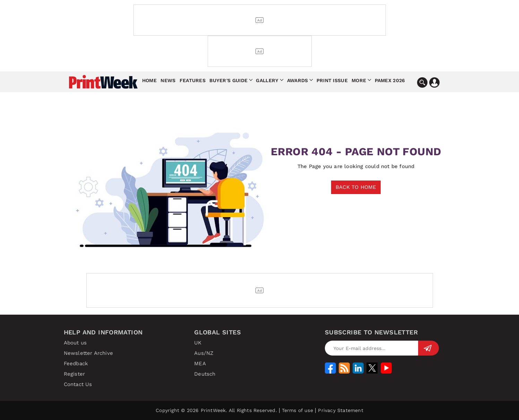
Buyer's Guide (228, 80)
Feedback (76, 364)
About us (75, 343)
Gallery (267, 80)
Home (149, 80)
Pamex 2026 (390, 80)
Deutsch (205, 374)
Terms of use (297, 410)
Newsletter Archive (89, 353)
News (168, 80)
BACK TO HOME (356, 187)
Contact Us (78, 384)
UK (198, 343)
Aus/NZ (204, 353)
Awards (298, 80)
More (359, 80)
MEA (200, 364)
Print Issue (332, 80)
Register (75, 374)
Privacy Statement (340, 410)
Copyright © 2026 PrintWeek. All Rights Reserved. (216, 410)
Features (193, 80)
